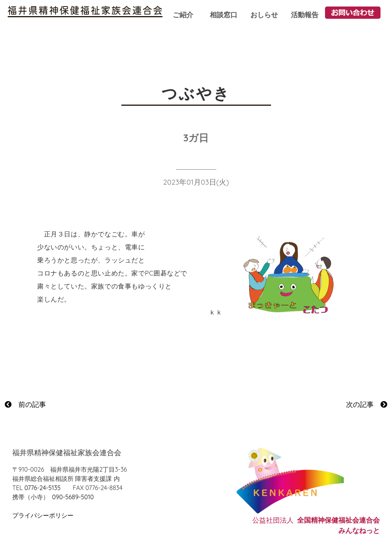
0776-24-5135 (42, 488)
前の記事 (25, 404)
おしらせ (264, 15)
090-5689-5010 (73, 497)
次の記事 (367, 404)
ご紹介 (183, 15)
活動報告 (305, 15)
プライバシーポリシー (43, 515)
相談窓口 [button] (224, 15)
